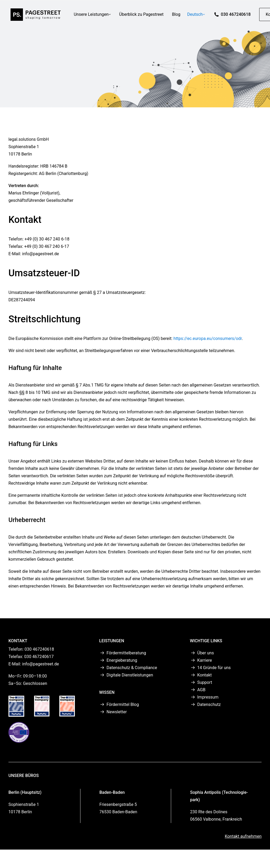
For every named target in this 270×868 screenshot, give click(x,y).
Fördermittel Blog (123, 704)
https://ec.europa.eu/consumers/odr (208, 338)
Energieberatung (122, 660)
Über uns (206, 653)
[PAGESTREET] (35, 16)
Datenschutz (209, 704)
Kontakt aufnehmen (243, 836)
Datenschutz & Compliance (132, 668)
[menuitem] (93, 16)
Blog (177, 16)
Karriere (205, 660)
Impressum (208, 697)
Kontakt (204, 675)
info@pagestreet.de (41, 664)
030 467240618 (237, 16)
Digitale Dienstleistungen (130, 675)
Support (205, 682)
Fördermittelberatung (126, 653)
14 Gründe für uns (214, 668)
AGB (201, 690)
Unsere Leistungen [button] (93, 16)
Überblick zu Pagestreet (142, 16)
